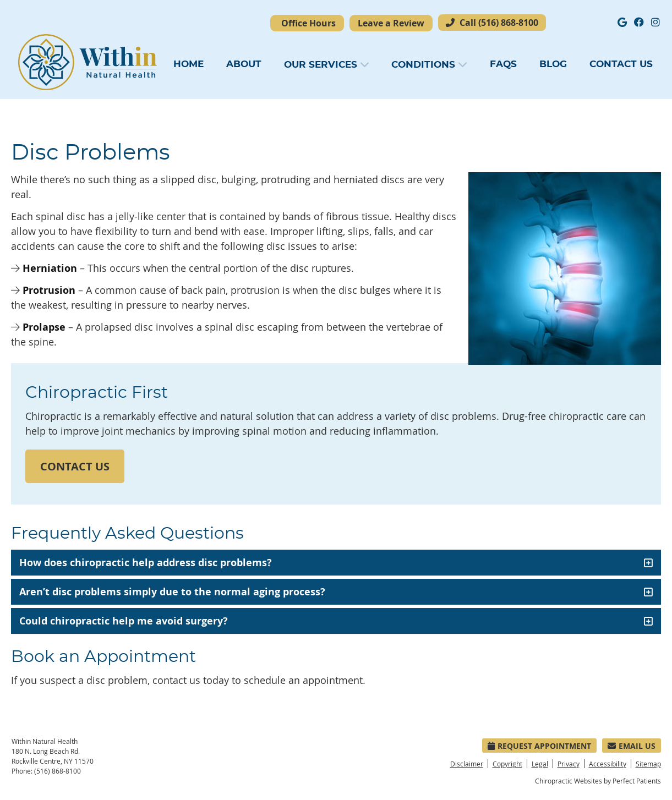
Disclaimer (467, 764)
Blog (553, 64)
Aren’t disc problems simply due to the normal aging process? (172, 592)
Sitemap (648, 764)
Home (189, 64)
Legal (540, 764)
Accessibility (608, 764)
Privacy (569, 764)
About (244, 64)
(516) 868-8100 (508, 23)
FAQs (503, 64)
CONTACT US (75, 466)
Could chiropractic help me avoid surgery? (124, 621)
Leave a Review (391, 23)
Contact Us (621, 64)
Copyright (507, 764)
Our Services (321, 65)
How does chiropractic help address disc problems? (146, 563)
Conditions (423, 65)
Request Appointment (539, 746)
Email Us (632, 746)
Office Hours (308, 23)
